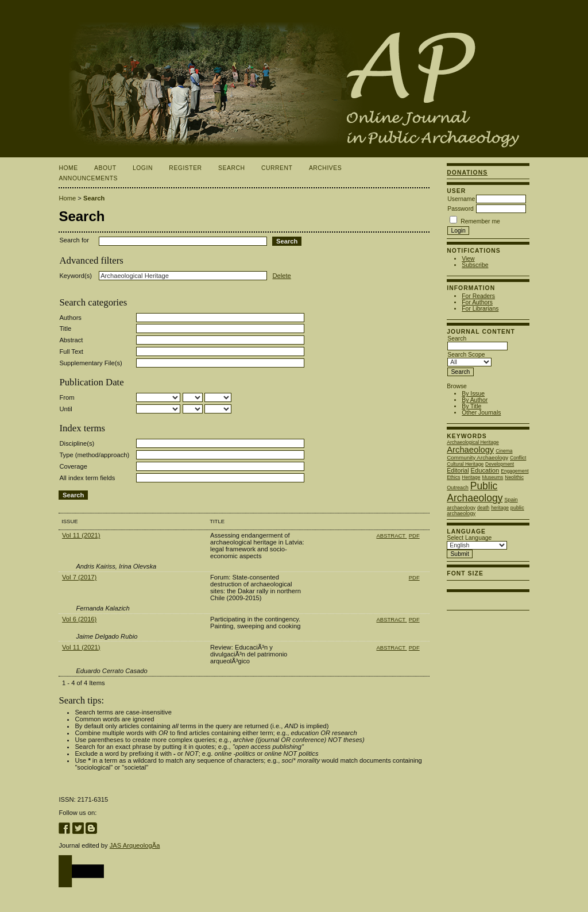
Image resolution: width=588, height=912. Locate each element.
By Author (475, 400)
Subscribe (475, 265)
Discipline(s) (77, 443)
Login (143, 168)
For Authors (477, 302)
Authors (70, 318)
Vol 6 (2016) (79, 619)
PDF (414, 536)
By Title (471, 406)
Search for (74, 240)
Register (185, 168)
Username (461, 199)
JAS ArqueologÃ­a (135, 845)
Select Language (469, 538)
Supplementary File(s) (90, 363)
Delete (281, 276)
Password (461, 209)
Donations (467, 173)
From (67, 397)
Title (65, 329)
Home (68, 168)
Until (65, 409)
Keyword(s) (76, 276)
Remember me (480, 221)
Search (231, 168)
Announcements (88, 178)
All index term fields (87, 478)
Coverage (73, 466)
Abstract (71, 340)
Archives (325, 168)
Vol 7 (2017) (79, 577)
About (105, 168)
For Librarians (480, 309)
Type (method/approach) (94, 455)
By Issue (473, 394)
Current (277, 168)
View (468, 259)
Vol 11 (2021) (81, 535)
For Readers (478, 296)
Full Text (71, 351)
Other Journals (481, 413)
